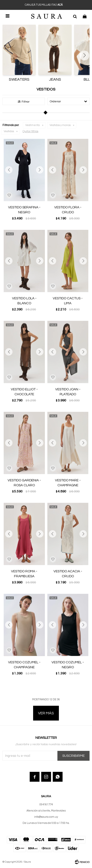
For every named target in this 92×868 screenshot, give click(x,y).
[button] (75, 16)
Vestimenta (33, 125)
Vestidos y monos (60, 125)
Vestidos (9, 131)
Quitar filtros (30, 131)
